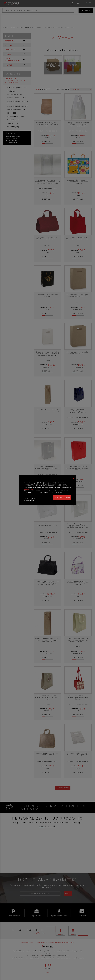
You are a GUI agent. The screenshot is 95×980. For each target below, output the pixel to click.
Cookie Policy (29, 489)
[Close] (73, 478)
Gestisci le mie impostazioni (30, 499)
